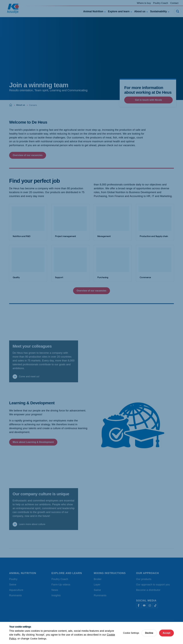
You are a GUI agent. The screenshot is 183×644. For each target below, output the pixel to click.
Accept (166, 633)
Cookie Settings (38, 639)
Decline (149, 633)
